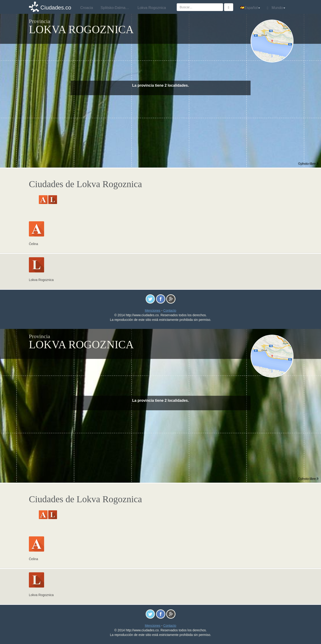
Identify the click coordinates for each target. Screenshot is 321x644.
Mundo (276, 8)
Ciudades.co (56, 7)
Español (250, 8)
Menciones (153, 310)
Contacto (170, 310)
